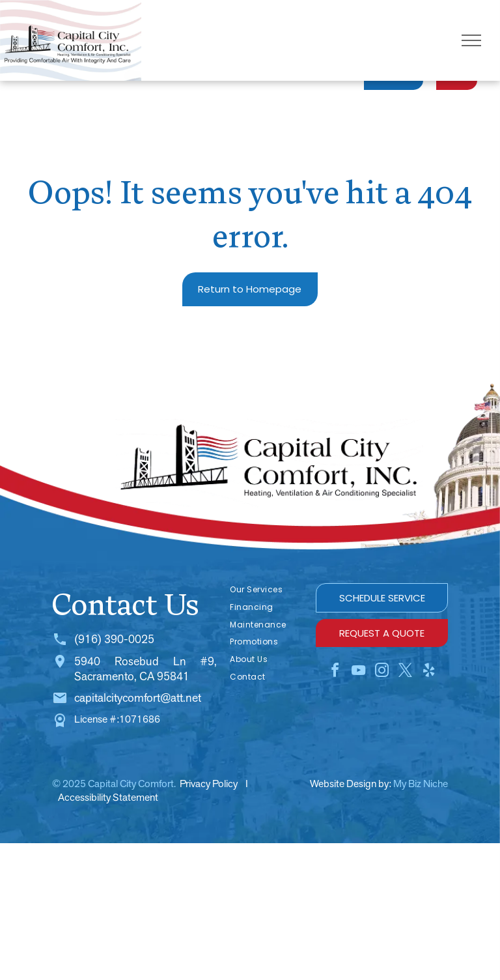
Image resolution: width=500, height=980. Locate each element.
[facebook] (335, 672)
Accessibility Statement (108, 797)
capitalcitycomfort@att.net (138, 698)
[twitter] (406, 672)
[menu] (471, 40)
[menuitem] (266, 590)
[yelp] (429, 672)
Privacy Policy (209, 784)
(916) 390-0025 (114, 639)
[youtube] (359, 672)
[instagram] (382, 672)
